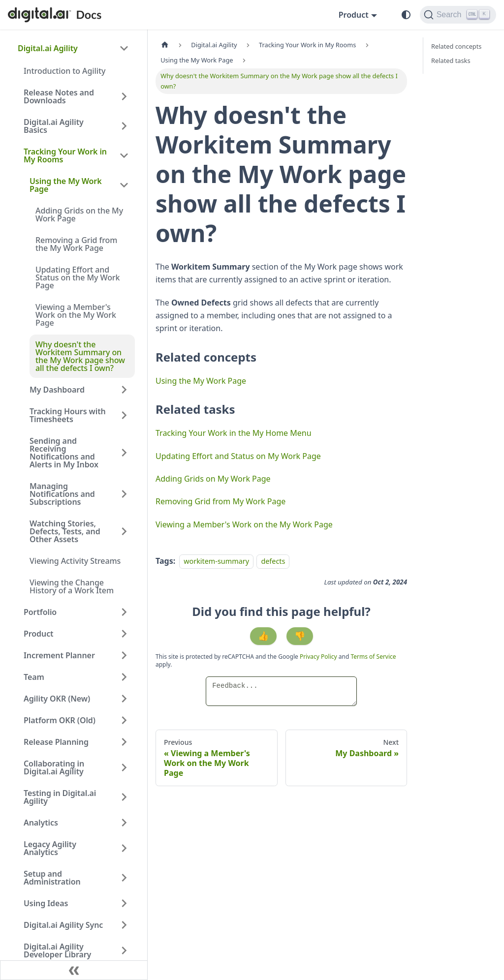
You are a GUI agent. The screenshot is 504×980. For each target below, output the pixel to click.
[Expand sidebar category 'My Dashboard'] (124, 390)
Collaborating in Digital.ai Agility (54, 767)
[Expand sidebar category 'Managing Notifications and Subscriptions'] (124, 494)
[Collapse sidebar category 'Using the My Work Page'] (124, 185)
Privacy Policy (319, 657)
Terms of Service (373, 657)
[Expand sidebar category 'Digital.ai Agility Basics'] (124, 126)
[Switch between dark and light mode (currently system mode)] (406, 15)
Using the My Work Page (66, 185)
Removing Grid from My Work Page (220, 501)
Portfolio (40, 612)
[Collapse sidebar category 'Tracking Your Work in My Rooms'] (124, 155)
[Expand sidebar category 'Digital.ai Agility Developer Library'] (124, 950)
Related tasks (451, 61)
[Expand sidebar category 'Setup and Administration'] (124, 878)
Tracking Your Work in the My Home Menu (234, 433)
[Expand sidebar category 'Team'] (124, 677)
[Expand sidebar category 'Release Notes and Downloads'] (124, 96)
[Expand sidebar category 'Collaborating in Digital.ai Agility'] (124, 767)
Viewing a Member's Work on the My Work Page (76, 315)
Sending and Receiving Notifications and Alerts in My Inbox (64, 453)
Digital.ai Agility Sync (63, 925)
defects (273, 561)
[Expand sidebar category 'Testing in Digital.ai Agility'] (124, 797)
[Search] (458, 15)
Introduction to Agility (64, 71)
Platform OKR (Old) (60, 720)
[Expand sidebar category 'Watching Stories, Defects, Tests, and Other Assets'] (124, 531)
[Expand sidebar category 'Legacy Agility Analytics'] (124, 848)
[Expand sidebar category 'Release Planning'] (124, 742)
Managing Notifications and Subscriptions (62, 494)
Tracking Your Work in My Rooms (65, 155)
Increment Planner (59, 655)
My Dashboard (57, 390)
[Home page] (165, 45)
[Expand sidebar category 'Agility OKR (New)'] (124, 699)
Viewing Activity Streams (75, 561)
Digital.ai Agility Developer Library (57, 950)
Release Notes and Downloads (59, 96)
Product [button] (354, 15)
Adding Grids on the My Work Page (79, 214)
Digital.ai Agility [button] (48, 48)
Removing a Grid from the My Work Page (76, 244)
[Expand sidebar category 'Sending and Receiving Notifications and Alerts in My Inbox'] (124, 453)
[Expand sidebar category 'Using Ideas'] (124, 903)
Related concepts (456, 46)
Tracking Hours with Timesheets (68, 415)
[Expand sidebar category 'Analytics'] (124, 823)
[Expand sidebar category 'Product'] (124, 634)
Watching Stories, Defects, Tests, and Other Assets (65, 531)
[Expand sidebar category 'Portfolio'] (124, 612)
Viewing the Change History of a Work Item (72, 586)
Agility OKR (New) (57, 699)
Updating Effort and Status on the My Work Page (78, 277)
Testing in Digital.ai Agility (60, 797)
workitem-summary (216, 561)
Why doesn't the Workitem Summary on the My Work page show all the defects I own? (80, 356)
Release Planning (56, 742)
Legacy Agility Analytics (50, 848)
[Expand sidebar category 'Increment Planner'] (124, 655)
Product (39, 634)
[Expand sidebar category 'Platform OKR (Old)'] (124, 720)
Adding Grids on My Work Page (213, 479)
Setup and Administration (52, 878)
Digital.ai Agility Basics (54, 126)
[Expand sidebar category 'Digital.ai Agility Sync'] (124, 925)
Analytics (41, 823)
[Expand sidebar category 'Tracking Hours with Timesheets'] (124, 415)
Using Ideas (46, 903)
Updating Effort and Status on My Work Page (238, 456)
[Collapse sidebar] (74, 970)
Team (34, 677)
